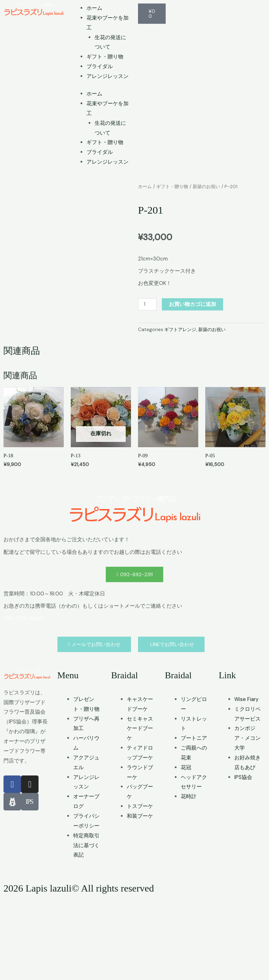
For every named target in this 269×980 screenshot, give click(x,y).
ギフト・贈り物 (105, 57)
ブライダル (100, 66)
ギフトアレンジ (181, 330)
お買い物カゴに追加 (193, 304)
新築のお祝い (211, 186)
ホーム (94, 8)
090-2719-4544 (24, 700)
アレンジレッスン (108, 76)
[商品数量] (147, 304)
